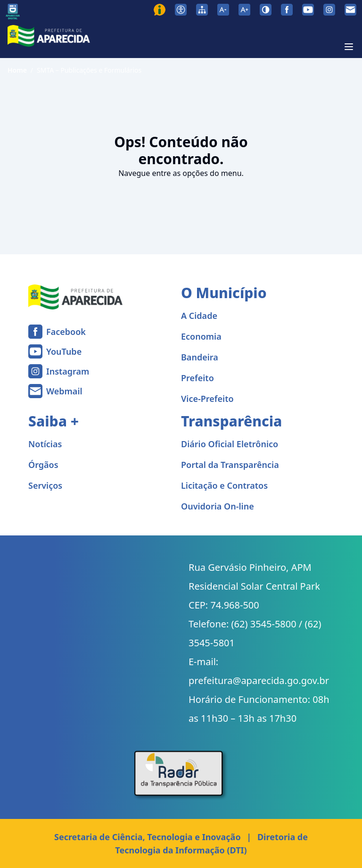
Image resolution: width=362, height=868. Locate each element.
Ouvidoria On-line (218, 506)
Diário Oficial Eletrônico (230, 444)
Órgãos (43, 465)
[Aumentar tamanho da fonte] (244, 10)
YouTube (64, 351)
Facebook (66, 332)
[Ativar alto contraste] (266, 10)
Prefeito (197, 378)
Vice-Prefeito (207, 399)
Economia (201, 336)
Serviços (45, 485)
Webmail (64, 391)
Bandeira (200, 357)
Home (17, 70)
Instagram (68, 371)
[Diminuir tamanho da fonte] (223, 10)
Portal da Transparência (230, 465)
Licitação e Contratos (224, 485)
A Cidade (199, 316)
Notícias (45, 444)
